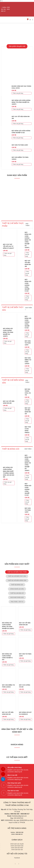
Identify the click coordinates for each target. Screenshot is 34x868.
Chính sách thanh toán (17, 846)
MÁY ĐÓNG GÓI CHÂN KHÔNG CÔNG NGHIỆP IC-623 (28, 285)
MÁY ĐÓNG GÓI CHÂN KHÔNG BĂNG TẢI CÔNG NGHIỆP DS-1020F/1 (21, 102)
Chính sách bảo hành (17, 848)
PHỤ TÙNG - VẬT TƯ (17, 602)
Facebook (17, 858)
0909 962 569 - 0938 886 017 (5, 9)
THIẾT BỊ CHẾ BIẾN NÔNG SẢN (17, 580)
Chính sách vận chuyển (17, 844)
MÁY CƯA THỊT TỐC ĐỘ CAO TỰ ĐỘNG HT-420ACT (8, 246)
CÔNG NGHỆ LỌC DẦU (17, 589)
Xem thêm (28, 449)
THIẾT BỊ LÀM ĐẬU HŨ (17, 593)
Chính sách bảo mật (17, 850)
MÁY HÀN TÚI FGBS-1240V (20, 145)
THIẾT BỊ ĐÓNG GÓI (17, 585)
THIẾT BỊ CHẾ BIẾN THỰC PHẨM (17, 572)
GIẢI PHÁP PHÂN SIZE (17, 597)
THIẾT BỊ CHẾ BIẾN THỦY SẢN (17, 576)
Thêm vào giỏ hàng (18, 93)
